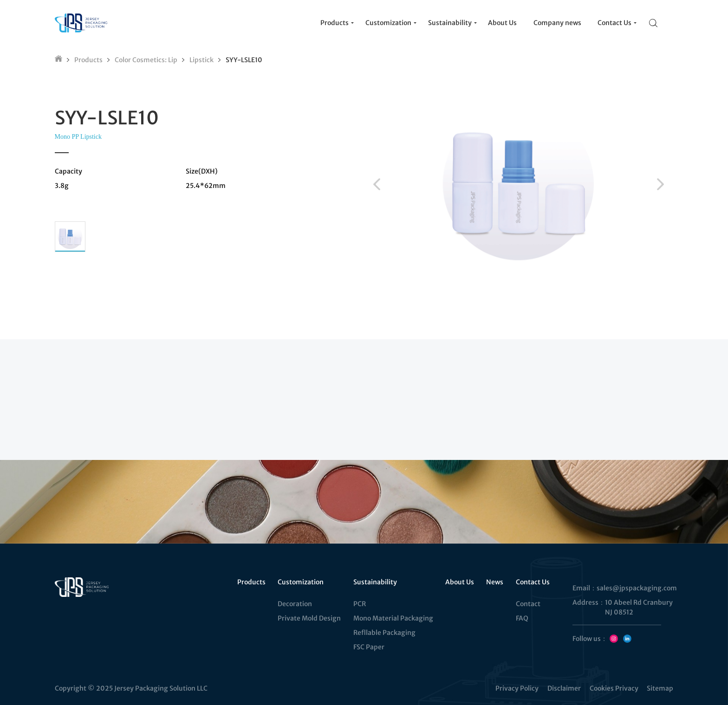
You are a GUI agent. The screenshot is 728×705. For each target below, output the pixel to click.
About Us (460, 582)
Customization (301, 582)
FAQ (522, 618)
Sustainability (375, 582)
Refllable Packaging (384, 633)
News (495, 582)
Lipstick (201, 60)
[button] (377, 184)
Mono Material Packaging (393, 618)
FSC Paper (369, 647)
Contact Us (533, 582)
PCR (360, 604)
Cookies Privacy (614, 688)
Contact (528, 604)
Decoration (295, 604)
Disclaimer (564, 688)
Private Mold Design (309, 618)
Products (88, 60)
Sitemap (660, 688)
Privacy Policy (517, 688)
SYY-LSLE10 (244, 60)
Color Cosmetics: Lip (146, 60)
